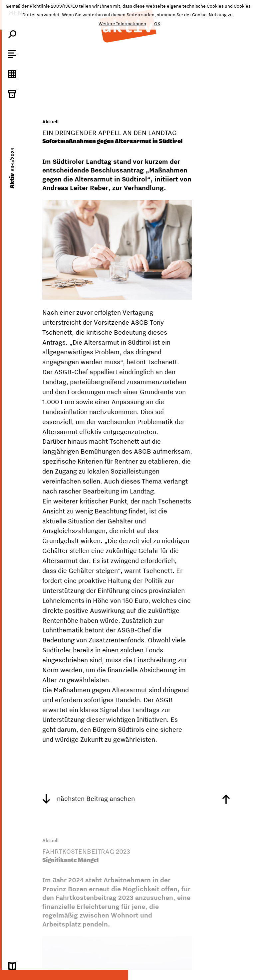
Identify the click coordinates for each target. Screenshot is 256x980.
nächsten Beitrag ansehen (89, 798)
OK (157, 24)
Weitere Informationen (122, 24)
